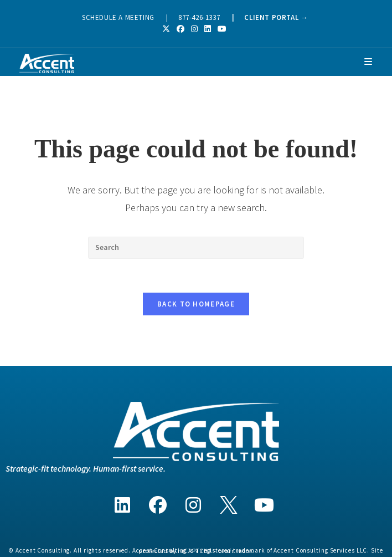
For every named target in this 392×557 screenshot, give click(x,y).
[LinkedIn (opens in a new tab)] (208, 29)
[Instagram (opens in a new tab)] (194, 29)
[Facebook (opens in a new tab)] (180, 29)
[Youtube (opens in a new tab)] (222, 29)
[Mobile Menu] (368, 62)
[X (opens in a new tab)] (168, 29)
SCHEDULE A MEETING (118, 17)
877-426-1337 (199, 17)
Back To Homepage (196, 304)
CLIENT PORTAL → (276, 17)
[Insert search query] (196, 248)
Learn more (235, 551)
